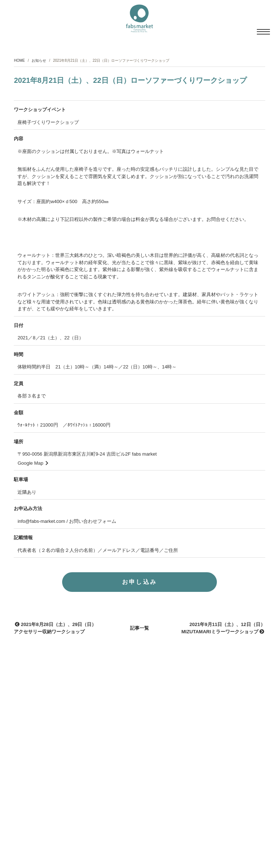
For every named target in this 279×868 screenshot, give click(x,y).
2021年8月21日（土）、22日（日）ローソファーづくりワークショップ (130, 83)
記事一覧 (139, 631)
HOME (19, 60)
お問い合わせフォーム (93, 524)
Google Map (33, 466)
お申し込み (140, 585)
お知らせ (39, 60)
